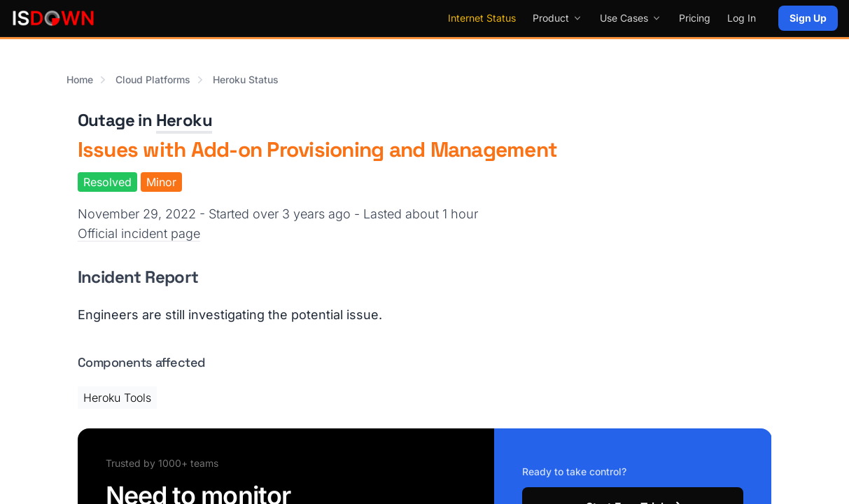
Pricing (695, 18)
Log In (742, 18)
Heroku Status (246, 79)
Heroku (184, 120)
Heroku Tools (117, 398)
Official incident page (139, 233)
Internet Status (482, 18)
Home (80, 79)
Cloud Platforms (153, 79)
